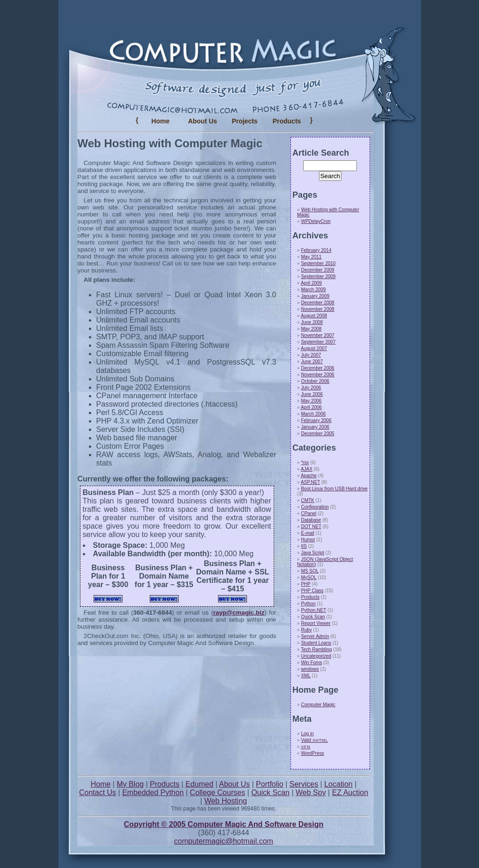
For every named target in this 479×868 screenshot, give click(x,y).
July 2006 (311, 388)
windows (310, 669)
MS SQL (309, 571)
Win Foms (311, 663)
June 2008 (312, 322)
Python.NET (313, 610)
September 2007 (318, 342)
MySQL (308, 577)
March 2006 (313, 414)
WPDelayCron (316, 221)
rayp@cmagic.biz (239, 613)
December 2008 (317, 303)
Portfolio (270, 784)
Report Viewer (316, 623)
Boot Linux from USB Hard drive (334, 489)
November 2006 (317, 375)
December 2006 (317, 368)
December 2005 (317, 434)
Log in (307, 734)
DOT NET (311, 527)
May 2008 (311, 329)
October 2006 (315, 381)
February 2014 (316, 250)
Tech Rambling (316, 649)
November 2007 (317, 335)
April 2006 (311, 407)
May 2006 (311, 401)
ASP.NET (310, 482)
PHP (305, 584)
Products (310, 597)
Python (308, 604)
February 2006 (316, 420)
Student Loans (316, 643)
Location (338, 784)
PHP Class (312, 591)
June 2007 (312, 362)
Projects (244, 121)
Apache (309, 476)
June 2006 (312, 394)
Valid (314, 740)
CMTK (307, 500)
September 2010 (318, 263)
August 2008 (314, 316)
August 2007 (314, 348)
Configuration (315, 507)
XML (305, 676)
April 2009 (311, 283)
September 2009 (318, 276)
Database (311, 520)
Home (161, 121)
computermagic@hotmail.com (224, 841)
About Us (203, 121)
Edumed (199, 784)
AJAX (307, 469)
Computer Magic (318, 705)
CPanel (308, 513)
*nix (305, 463)
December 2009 (317, 270)
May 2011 (311, 257)
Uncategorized (316, 656)
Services (304, 784)
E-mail (307, 533)
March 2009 (313, 290)
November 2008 (317, 309)
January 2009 (315, 296)
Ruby (306, 630)
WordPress (312, 753)
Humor (308, 540)
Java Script (312, 553)
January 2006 (315, 427)
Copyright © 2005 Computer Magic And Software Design (224, 824)
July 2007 (311, 355)
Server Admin (315, 636)
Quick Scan (313, 617)
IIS (304, 546)
